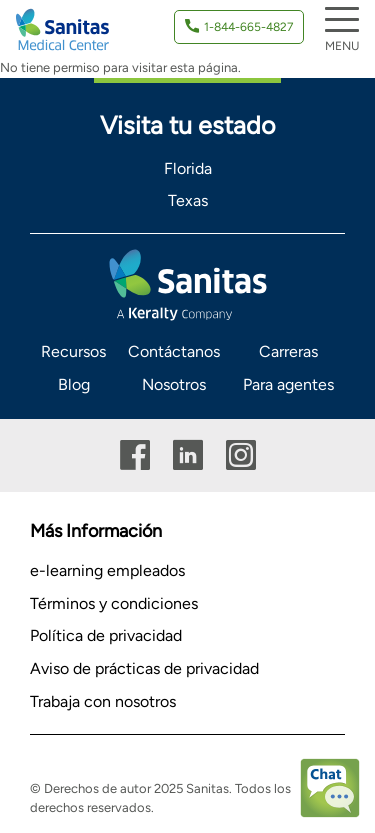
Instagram (241, 455)
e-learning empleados (107, 570)
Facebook (135, 455)
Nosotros (174, 384)
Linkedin (188, 455)
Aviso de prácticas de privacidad (144, 668)
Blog (74, 384)
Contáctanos (174, 351)
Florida (188, 168)
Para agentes (288, 384)
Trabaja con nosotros (103, 701)
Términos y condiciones (114, 603)
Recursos (73, 351)
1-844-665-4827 (248, 27)
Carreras (288, 351)
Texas (188, 200)
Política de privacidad (106, 635)
